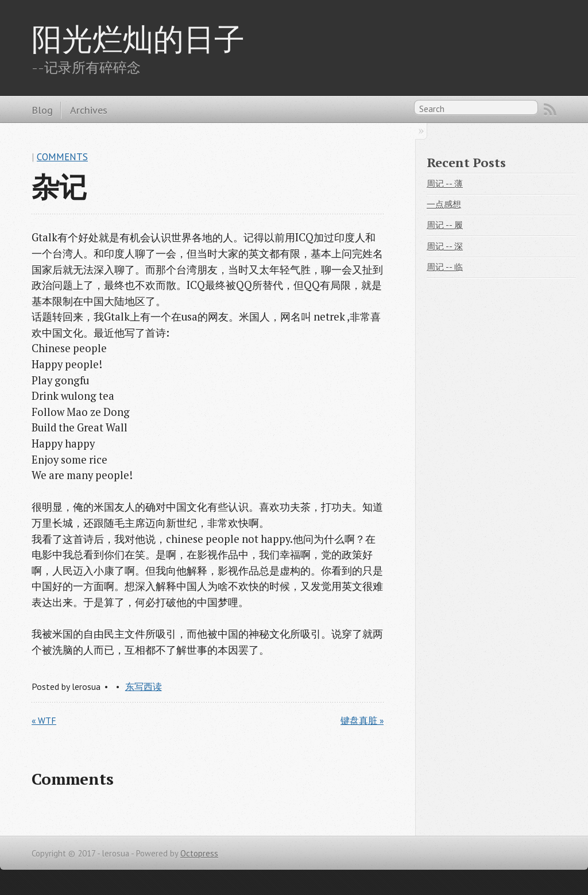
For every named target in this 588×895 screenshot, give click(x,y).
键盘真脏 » (362, 720)
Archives (89, 110)
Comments (62, 157)
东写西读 (144, 686)
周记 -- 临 (445, 267)
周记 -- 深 (445, 246)
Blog (42, 110)
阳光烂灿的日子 (138, 38)
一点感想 (444, 204)
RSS (550, 110)
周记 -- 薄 (445, 184)
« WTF (44, 720)
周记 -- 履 (445, 225)
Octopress (199, 853)
